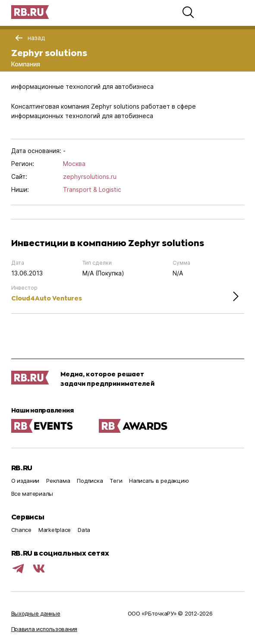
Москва (74, 164)
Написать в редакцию (159, 481)
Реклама (58, 481)
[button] (188, 12)
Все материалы (32, 494)
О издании (25, 481)
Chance (21, 530)
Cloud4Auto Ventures (47, 298)
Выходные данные (36, 613)
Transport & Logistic (92, 189)
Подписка (90, 481)
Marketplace (55, 530)
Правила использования (44, 629)
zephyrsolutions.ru (90, 177)
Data (84, 530)
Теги (116, 481)
